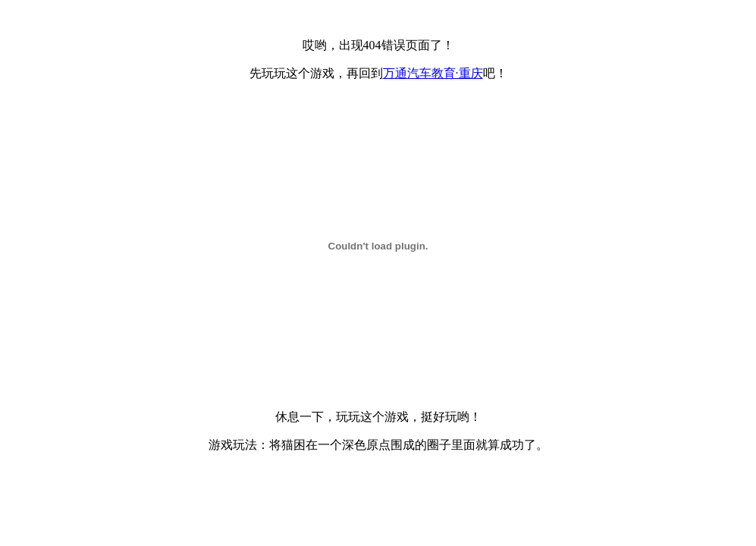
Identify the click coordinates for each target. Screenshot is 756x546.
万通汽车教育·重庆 (433, 73)
